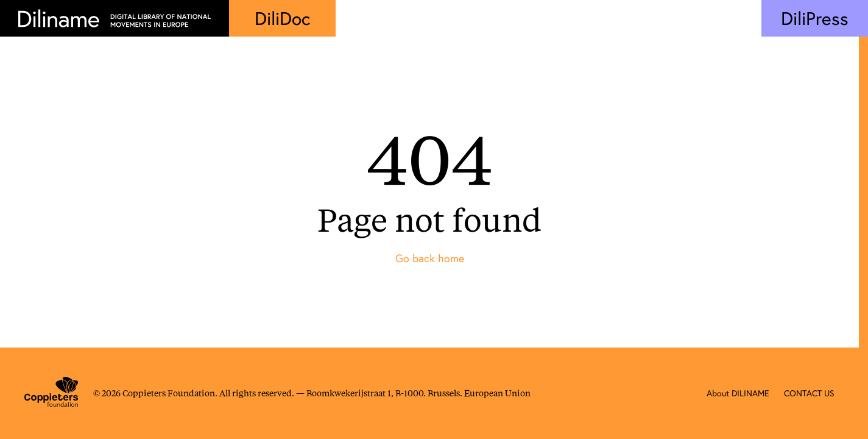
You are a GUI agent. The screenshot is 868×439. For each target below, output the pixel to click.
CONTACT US (809, 394)
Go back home (430, 259)
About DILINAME (738, 394)
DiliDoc (282, 18)
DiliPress (815, 18)
